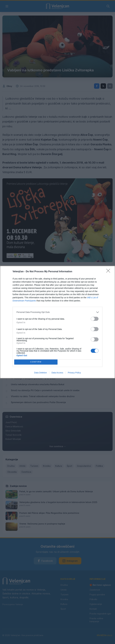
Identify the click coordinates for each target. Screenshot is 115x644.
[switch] (95, 319)
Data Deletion (41, 373)
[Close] (109, 272)
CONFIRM (36, 362)
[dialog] (57, 322)
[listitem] (57, 312)
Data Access (57, 373)
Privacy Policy (74, 373)
